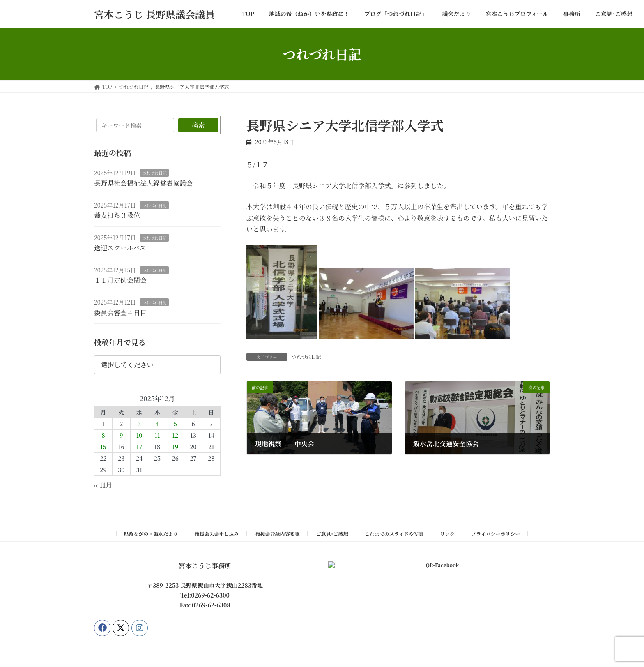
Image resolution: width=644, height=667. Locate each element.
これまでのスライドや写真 (394, 534)
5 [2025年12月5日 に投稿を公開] (175, 424)
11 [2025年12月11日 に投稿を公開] (157, 436)
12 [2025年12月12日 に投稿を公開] (175, 436)
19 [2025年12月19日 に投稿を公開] (175, 447)
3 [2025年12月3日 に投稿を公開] (139, 424)
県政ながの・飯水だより (151, 534)
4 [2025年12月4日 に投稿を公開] (157, 424)
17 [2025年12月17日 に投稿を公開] (139, 447)
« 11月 (103, 485)
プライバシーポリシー (496, 534)
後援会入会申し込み (217, 534)
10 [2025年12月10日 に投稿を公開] (139, 436)
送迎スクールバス (120, 248)
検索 (198, 125)
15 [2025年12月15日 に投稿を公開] (103, 447)
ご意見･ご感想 (332, 534)
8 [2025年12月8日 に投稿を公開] (103, 436)
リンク (447, 534)
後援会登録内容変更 (278, 534)
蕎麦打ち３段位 (117, 216)
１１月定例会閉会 (120, 280)
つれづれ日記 (306, 357)
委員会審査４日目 (120, 313)
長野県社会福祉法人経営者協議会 (143, 183)
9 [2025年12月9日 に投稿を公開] (121, 436)
